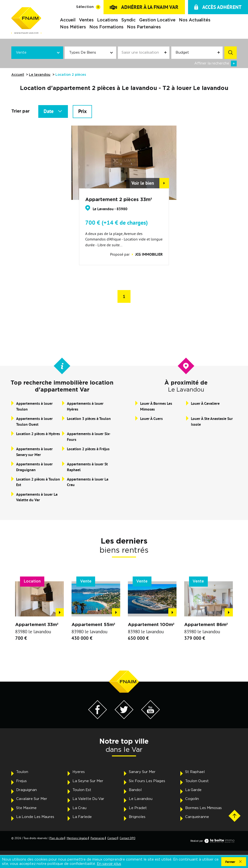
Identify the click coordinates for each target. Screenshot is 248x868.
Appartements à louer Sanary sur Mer (34, 452)
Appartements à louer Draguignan (34, 467)
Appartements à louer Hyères (85, 406)
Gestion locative (157, 20)
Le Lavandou (141, 799)
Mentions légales (77, 838)
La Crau (79, 808)
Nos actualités (195, 20)
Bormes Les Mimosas (203, 808)
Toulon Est (82, 790)
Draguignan (26, 790)
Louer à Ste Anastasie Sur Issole (212, 421)
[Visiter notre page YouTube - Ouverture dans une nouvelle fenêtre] (151, 718)
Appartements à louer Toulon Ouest (34, 421)
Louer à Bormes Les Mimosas (156, 406)
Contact (112, 838)
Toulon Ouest (197, 781)
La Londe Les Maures (35, 817)
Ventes (86, 20)
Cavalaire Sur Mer (32, 799)
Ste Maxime (26, 808)
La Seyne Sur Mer (88, 781)
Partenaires (98, 838)
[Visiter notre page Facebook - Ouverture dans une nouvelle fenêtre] (98, 718)
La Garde (193, 790)
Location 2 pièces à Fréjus (88, 449)
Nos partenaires (144, 27)
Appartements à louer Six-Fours (89, 437)
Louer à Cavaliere (205, 403)
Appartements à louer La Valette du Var (37, 497)
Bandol (135, 790)
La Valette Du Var (88, 799)
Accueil (68, 20)
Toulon (22, 772)
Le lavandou (40, 75)
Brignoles (137, 817)
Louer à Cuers (151, 419)
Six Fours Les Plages (147, 781)
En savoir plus (109, 864)
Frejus (21, 781)
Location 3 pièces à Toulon (89, 419)
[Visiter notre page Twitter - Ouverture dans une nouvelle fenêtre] (124, 718)
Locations (108, 20)
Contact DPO (127, 838)
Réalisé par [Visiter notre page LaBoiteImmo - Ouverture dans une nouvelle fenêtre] (214, 841)
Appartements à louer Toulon (34, 406)
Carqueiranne (197, 817)
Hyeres (79, 772)
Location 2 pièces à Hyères (38, 434)
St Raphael (195, 772)
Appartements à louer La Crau (88, 482)
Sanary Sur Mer (142, 772)
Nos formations (106, 27)
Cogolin (192, 799)
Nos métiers (73, 27)
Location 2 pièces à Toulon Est (38, 482)
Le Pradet (138, 808)
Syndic (128, 20)
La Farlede (82, 817)
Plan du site (57, 838)
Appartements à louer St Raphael (87, 467)
